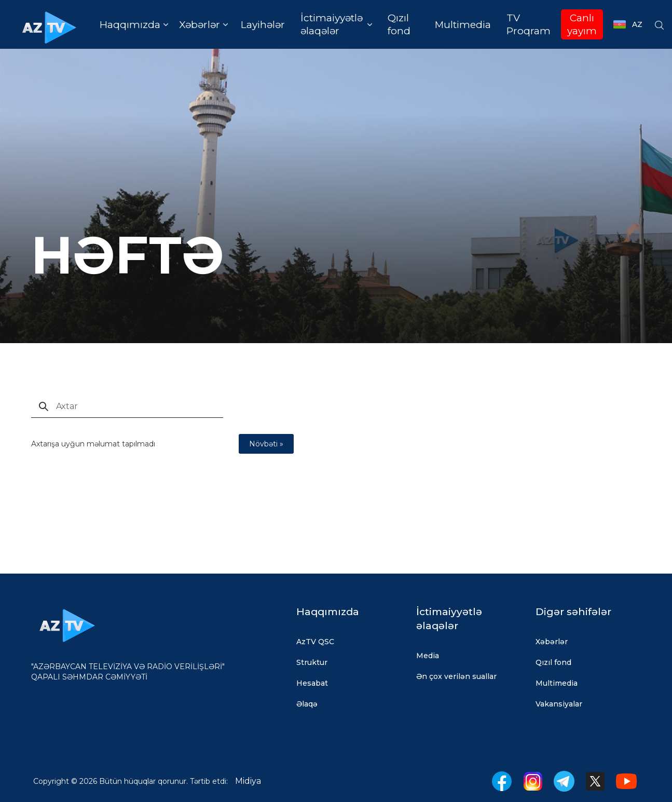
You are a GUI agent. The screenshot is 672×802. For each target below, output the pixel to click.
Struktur (312, 662)
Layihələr (263, 25)
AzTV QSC (315, 642)
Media (428, 656)
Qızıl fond (399, 24)
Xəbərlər (552, 642)
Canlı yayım (582, 24)
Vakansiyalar (559, 704)
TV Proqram (529, 24)
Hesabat (312, 683)
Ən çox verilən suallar (456, 676)
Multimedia (463, 25)
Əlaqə (307, 704)
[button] (134, 25)
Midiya (248, 781)
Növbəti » (266, 444)
